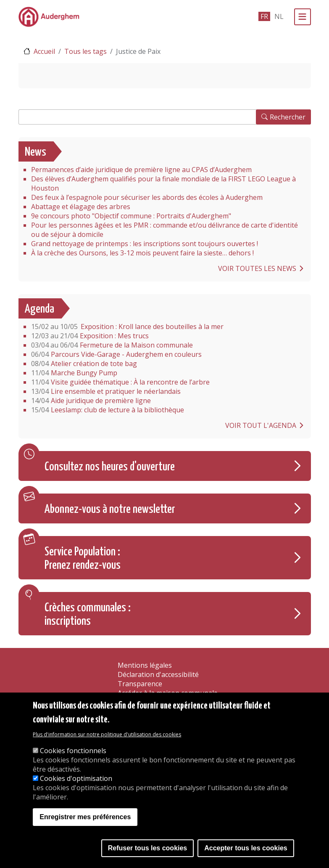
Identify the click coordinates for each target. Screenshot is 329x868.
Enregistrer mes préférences (85, 817)
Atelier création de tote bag (84, 364)
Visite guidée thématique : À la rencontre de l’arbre (120, 382)
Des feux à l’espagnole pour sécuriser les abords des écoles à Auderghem (147, 197)
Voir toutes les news (257, 268)
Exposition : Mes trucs (90, 336)
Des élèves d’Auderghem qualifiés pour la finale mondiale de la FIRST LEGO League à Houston (163, 183)
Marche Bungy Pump (74, 373)
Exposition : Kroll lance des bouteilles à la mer (127, 326)
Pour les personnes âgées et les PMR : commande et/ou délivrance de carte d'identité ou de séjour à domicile (164, 230)
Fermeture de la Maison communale (112, 345)
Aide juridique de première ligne (91, 401)
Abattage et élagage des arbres (81, 207)
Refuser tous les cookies (148, 848)
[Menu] (303, 17)
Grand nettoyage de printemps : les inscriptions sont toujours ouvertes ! (145, 244)
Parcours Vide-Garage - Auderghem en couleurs (116, 354)
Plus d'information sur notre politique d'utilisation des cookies (107, 734)
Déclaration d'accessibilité (158, 674)
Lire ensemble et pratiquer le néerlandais (106, 391)
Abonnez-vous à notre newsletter (110, 510)
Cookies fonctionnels (73, 751)
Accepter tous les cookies (246, 848)
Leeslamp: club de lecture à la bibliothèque (108, 410)
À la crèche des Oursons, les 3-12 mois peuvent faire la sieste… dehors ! (142, 253)
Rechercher (288, 117)
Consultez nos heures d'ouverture (110, 467)
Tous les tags (86, 51)
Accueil (44, 51)
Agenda (39, 309)
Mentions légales (145, 665)
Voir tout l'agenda (261, 425)
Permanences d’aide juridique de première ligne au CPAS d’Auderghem (141, 170)
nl (279, 16)
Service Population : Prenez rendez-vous (83, 559)
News (36, 152)
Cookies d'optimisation (76, 778)
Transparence (140, 684)
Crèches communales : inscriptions (88, 615)
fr (264, 16)
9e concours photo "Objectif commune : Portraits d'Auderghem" (131, 216)
